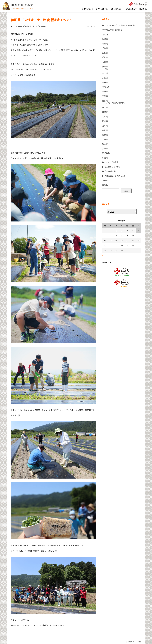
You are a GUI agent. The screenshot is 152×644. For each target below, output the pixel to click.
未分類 (105, 185)
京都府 (105, 78)
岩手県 (105, 39)
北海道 (105, 34)
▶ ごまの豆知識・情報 (111, 167)
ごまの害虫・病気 (102, 9)
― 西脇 (105, 73)
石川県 (105, 117)
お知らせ (106, 180)
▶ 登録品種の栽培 (110, 171)
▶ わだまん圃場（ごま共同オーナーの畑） (119, 25)
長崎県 (105, 148)
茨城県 (105, 44)
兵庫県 (105, 66)
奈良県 (105, 82)
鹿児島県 (106, 153)
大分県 (105, 139)
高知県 (105, 130)
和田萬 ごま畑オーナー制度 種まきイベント (41, 20)
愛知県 (105, 57)
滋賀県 (105, 91)
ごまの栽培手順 (88, 9)
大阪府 (105, 62)
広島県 (105, 135)
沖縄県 (105, 158)
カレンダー (107, 204)
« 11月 (105, 255)
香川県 (105, 126)
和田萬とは (143, 9)
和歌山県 (106, 87)
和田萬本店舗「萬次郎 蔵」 (113, 30)
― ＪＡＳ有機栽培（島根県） (114, 103)
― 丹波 (105, 69)
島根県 (105, 101)
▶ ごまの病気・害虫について (114, 176)
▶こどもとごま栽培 (110, 162)
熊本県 (105, 144)
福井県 (105, 121)
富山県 (105, 107)
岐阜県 (105, 112)
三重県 (105, 96)
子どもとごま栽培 (130, 9)
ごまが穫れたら (116, 9)
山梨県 (105, 53)
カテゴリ (106, 19)
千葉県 (105, 48)
